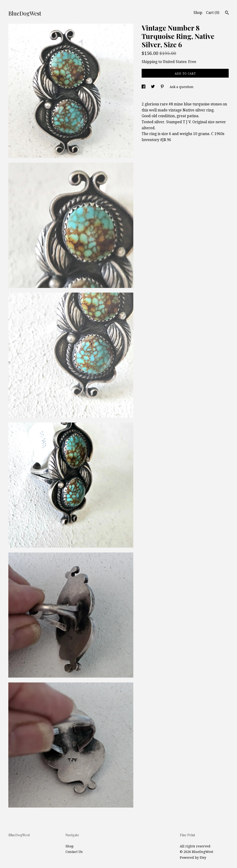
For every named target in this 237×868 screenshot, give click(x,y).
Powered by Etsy (193, 858)
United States (175, 62)
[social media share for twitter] (153, 87)
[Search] (227, 13)
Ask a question (182, 87)
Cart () (213, 13)
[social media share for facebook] (144, 87)
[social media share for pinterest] (163, 87)
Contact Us (74, 852)
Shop (198, 13)
